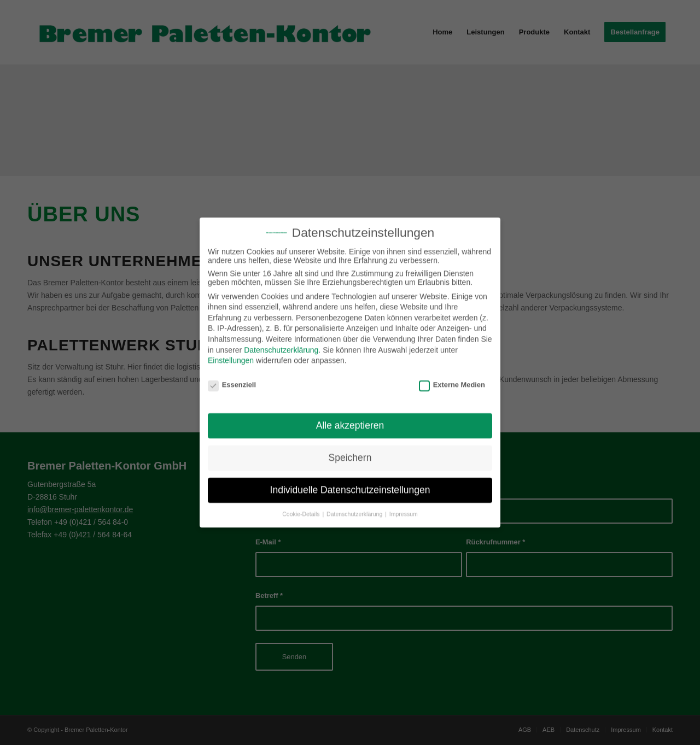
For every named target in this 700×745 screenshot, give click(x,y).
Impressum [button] (404, 508)
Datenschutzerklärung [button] (355, 508)
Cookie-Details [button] (302, 508)
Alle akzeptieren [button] (350, 419)
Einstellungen (231, 354)
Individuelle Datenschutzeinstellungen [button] (350, 484)
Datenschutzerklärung (281, 343)
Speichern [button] (350, 451)
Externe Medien (452, 378)
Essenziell (232, 378)
